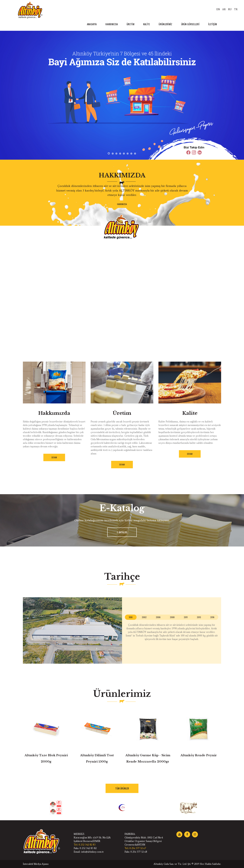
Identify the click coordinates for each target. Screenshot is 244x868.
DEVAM (54, 457)
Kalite (190, 413)
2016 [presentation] (212, 617)
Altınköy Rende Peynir (199, 755)
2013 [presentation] (199, 617)
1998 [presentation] (131, 617)
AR (224, 9)
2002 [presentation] (144, 617)
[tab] (131, 617)
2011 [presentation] (186, 617)
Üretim (122, 413)
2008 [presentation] (172, 617)
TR (236, 9)
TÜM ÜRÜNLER (122, 788)
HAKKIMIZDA (122, 204)
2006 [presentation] (158, 617)
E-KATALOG (122, 532)
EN (218, 9)
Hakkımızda (54, 413)
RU (230, 9)
